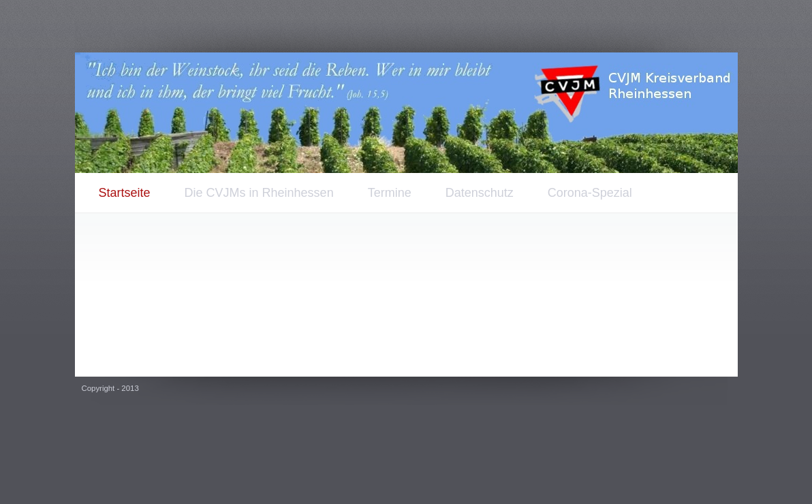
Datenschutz (480, 193)
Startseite (125, 193)
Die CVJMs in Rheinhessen (259, 193)
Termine (390, 193)
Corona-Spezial (590, 193)
